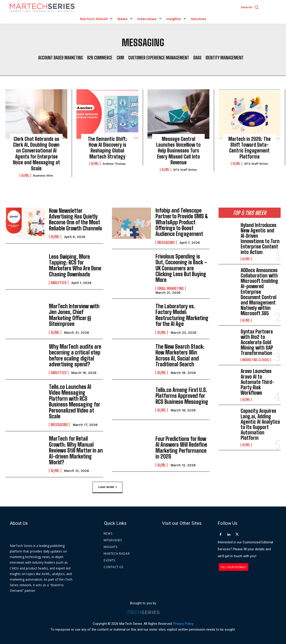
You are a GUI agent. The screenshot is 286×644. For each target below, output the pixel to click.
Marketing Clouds (256, 360)
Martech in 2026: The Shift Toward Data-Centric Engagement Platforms (249, 148)
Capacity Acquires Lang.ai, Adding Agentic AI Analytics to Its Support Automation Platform (260, 424)
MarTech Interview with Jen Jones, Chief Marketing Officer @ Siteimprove (74, 315)
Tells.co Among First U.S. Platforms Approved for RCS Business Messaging (182, 396)
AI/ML (25, 175)
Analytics (59, 283)
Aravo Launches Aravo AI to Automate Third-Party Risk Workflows (257, 382)
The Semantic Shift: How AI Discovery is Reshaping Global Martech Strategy (107, 148)
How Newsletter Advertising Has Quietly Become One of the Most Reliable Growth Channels (76, 219)
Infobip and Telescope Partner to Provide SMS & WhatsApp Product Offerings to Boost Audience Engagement (182, 222)
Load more (107, 487)
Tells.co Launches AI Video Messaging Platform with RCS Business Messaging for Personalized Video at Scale (75, 401)
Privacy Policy (183, 623)
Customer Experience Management (159, 58)
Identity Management (225, 58)
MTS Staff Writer (185, 170)
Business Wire (43, 176)
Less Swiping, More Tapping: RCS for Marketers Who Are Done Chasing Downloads (75, 265)
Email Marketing (171, 288)
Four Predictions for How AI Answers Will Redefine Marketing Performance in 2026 (181, 448)
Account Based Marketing (61, 58)
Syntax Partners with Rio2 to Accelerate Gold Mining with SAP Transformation (257, 342)
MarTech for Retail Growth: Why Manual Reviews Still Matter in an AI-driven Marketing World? (76, 450)
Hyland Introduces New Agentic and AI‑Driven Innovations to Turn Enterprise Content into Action (260, 239)
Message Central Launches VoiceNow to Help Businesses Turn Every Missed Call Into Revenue (178, 151)
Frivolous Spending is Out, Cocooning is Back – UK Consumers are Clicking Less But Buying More (181, 268)
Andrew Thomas (114, 164)
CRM (120, 58)
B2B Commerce (100, 58)
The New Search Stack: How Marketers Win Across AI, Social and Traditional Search (180, 355)
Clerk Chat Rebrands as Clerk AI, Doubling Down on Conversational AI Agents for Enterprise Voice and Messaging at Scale (36, 154)
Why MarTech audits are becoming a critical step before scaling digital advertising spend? (75, 355)
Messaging (166, 242)
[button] (251, 7)
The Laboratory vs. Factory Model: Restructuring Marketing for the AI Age (182, 315)
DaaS (197, 58)
